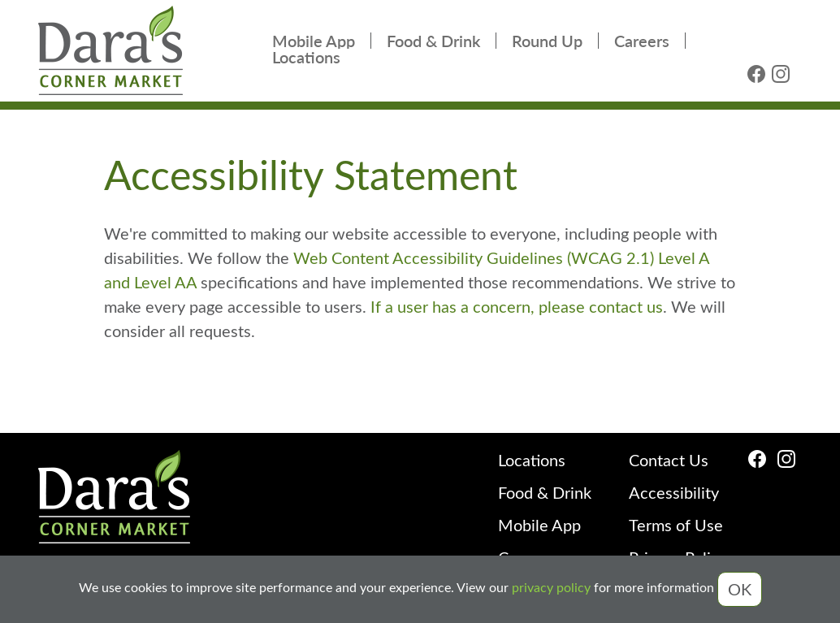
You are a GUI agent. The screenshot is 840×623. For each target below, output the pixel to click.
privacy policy (551, 588)
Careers (642, 41)
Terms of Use (676, 524)
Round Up (547, 41)
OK (740, 588)
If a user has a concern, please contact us (515, 306)
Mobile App (314, 41)
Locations (306, 57)
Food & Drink (433, 41)
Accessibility (674, 492)
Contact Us (669, 459)
